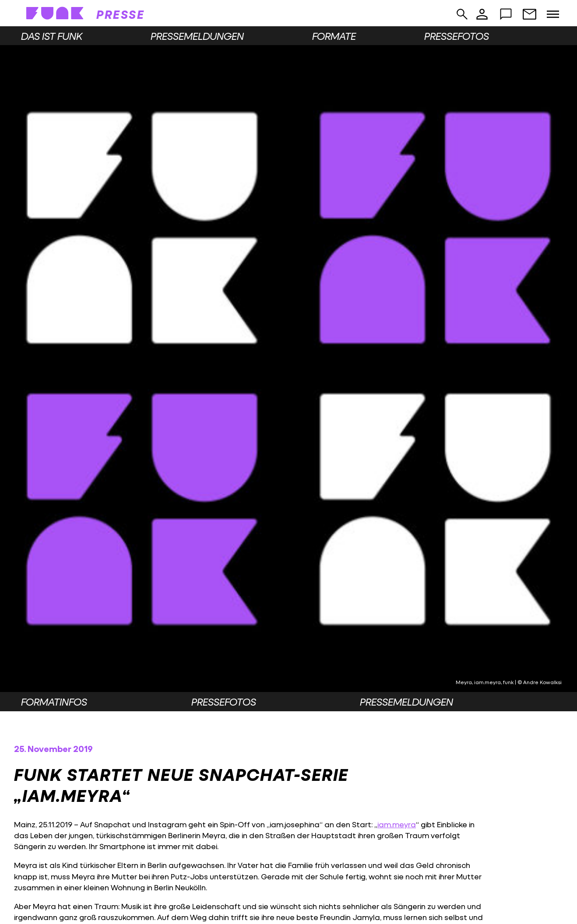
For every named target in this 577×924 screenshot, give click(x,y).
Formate (334, 36)
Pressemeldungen (197, 36)
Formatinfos (54, 702)
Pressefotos (457, 36)
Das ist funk (52, 36)
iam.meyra (397, 824)
